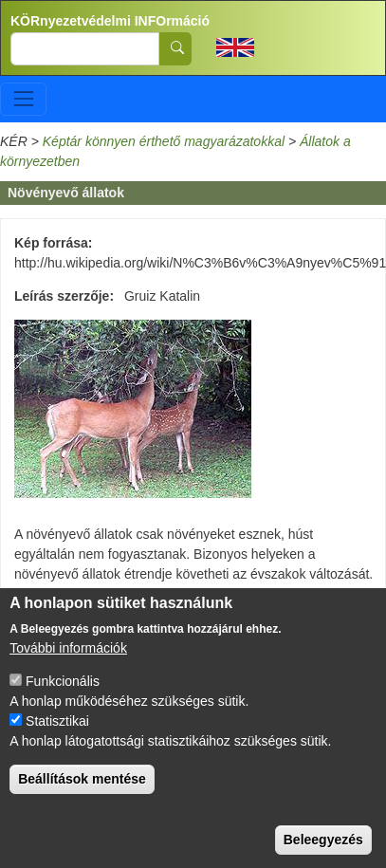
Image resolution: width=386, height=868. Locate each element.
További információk (68, 672)
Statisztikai (57, 745)
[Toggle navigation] (23, 99)
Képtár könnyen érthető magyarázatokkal (164, 141)
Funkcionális (63, 705)
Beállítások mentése (82, 803)
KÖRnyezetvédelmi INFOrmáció (110, 21)
